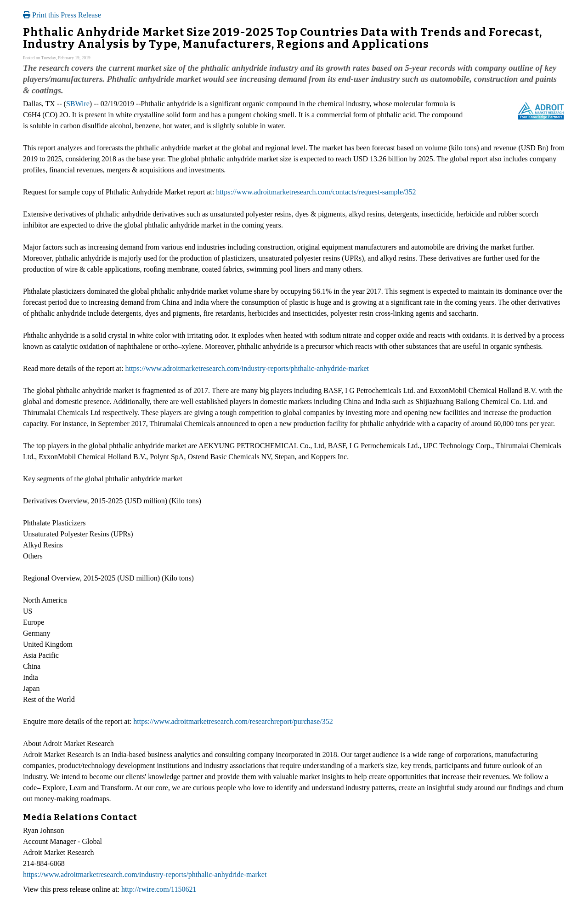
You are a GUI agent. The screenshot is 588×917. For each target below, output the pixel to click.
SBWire (78, 104)
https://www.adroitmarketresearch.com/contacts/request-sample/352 (316, 192)
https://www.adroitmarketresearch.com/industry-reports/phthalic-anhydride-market (247, 368)
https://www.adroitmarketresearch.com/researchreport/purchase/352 (233, 721)
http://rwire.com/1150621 (159, 889)
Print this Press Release (62, 15)
